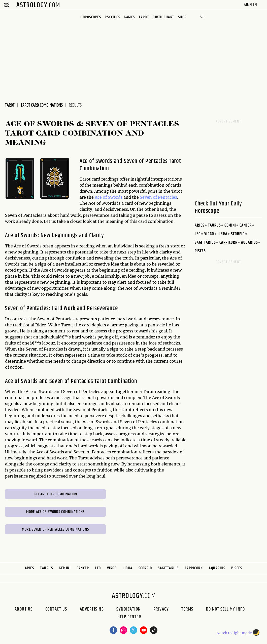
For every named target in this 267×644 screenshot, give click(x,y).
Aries (200, 225)
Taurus (214, 225)
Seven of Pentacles (158, 197)
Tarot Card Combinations (42, 105)
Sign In (251, 5)
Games (129, 17)
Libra (223, 234)
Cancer (246, 225)
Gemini (230, 225)
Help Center (129, 618)
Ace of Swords (109, 197)
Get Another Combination (56, 494)
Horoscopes (91, 17)
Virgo (209, 234)
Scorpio (238, 234)
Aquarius (249, 243)
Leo (198, 234)
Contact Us (56, 609)
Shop (182, 17)
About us (24, 609)
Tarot (144, 17)
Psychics (112, 17)
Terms (187, 609)
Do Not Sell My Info (226, 609)
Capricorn (228, 243)
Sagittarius (205, 243)
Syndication (129, 609)
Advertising (92, 609)
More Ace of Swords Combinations (55, 512)
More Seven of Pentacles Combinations (55, 529)
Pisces (200, 251)
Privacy (161, 609)
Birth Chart (163, 17)
